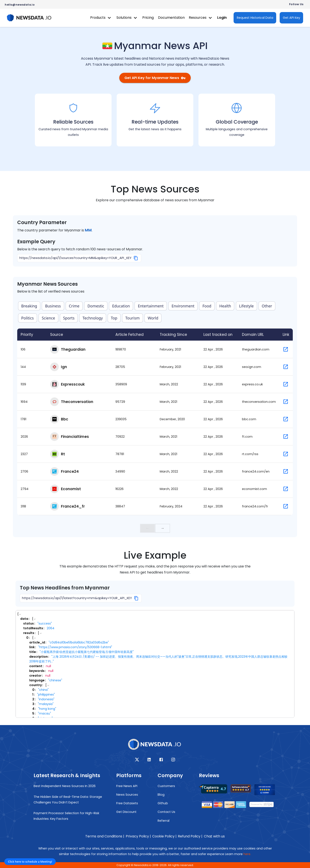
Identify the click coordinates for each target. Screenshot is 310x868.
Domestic (96, 306)
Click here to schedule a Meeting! (30, 862)
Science (48, 318)
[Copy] (136, 258)
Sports (69, 318)
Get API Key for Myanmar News (155, 78)
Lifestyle (246, 306)
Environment (183, 306)
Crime (74, 306)
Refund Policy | (190, 836)
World (153, 318)
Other (267, 306)
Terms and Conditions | (105, 836)
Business (53, 306)
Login (222, 18)
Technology (93, 318)
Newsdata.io (143, 865)
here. (247, 854)
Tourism (133, 318)
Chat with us (214, 836)
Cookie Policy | (164, 836)
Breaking (29, 306)
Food (207, 306)
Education (121, 306)
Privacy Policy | (138, 836)
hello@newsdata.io (20, 5)
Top (114, 318)
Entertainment (151, 306)
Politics (28, 318)
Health (225, 306)
